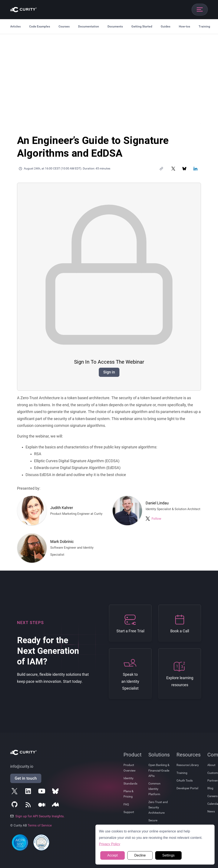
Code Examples (40, 26)
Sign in (109, 372)
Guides (166, 26)
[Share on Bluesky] (184, 169)
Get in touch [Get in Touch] (26, 778)
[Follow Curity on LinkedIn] (29, 792)
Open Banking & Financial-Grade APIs (159, 770)
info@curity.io (22, 766)
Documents (115, 26)
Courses (64, 26)
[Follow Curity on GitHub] (15, 806)
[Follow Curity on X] (15, 792)
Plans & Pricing (128, 794)
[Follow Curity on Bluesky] (56, 792)
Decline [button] (140, 855)
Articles (15, 26)
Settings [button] (168, 855)
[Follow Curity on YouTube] (43, 792)
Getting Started (142, 26)
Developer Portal (187, 788)
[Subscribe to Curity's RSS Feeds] (29, 806)
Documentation (89, 26)
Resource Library (188, 765)
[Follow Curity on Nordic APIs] (56, 806)
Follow (156, 519)
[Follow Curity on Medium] (43, 806)
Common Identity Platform (154, 789)
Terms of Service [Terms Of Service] (40, 825)
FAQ (126, 804)
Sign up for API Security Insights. (37, 816)
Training (204, 26)
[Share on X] (173, 169)
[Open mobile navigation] (200, 10)
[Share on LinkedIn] (195, 169)
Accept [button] (113, 855)
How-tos (184, 26)
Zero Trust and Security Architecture (158, 807)
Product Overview (130, 768)
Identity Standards (130, 781)
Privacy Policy (110, 844)
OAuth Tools (185, 780)
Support (129, 812)
